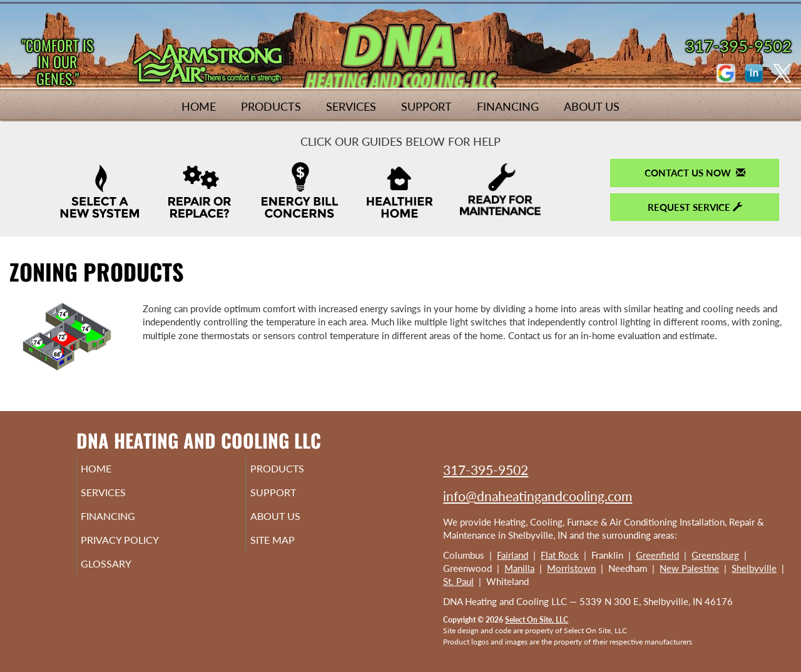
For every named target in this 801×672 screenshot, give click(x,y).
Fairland (513, 555)
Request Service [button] (695, 207)
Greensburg (715, 555)
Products (271, 106)
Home (199, 106)
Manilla (519, 568)
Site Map (290, 549)
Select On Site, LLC (537, 620)
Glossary (124, 575)
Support (426, 106)
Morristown (571, 568)
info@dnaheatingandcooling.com (538, 496)
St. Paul (458, 581)
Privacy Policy (139, 549)
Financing (508, 106)
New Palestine (689, 568)
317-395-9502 (486, 470)
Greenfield (657, 555)
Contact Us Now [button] (695, 173)
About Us (592, 106)
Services (351, 106)
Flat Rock (560, 555)
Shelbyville (754, 568)
